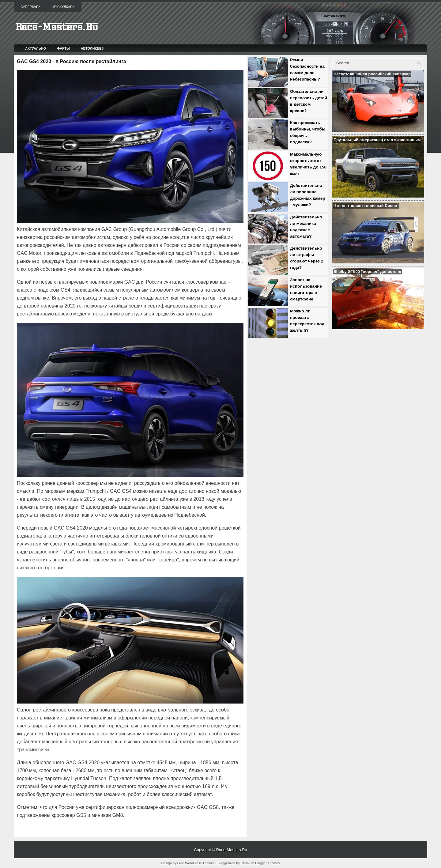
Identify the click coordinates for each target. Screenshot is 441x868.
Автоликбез (92, 48)
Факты (63, 48)
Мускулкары (64, 7)
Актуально (36, 48)
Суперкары (31, 7)
